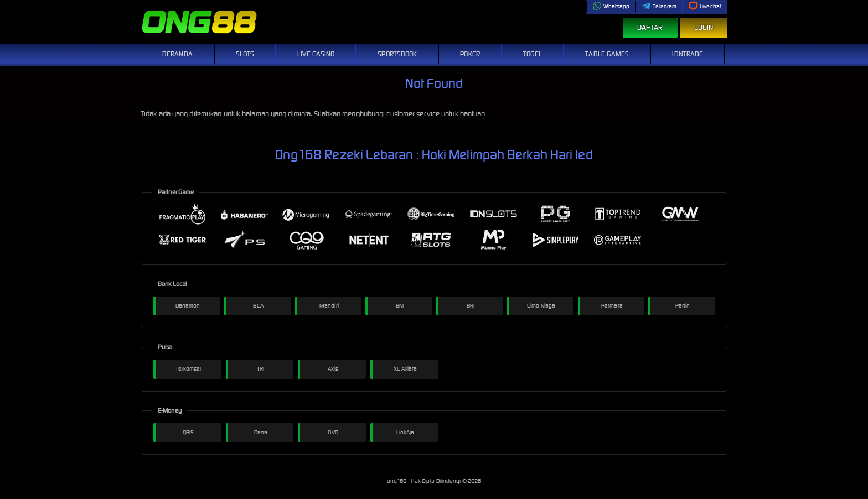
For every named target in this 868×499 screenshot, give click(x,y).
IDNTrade (688, 54)
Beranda (177, 54)
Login (704, 27)
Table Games (607, 54)
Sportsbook (397, 54)
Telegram (659, 6)
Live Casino (316, 54)
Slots (245, 54)
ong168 (397, 481)
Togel (533, 54)
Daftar (650, 27)
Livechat (705, 6)
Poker (470, 54)
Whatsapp (611, 6)
